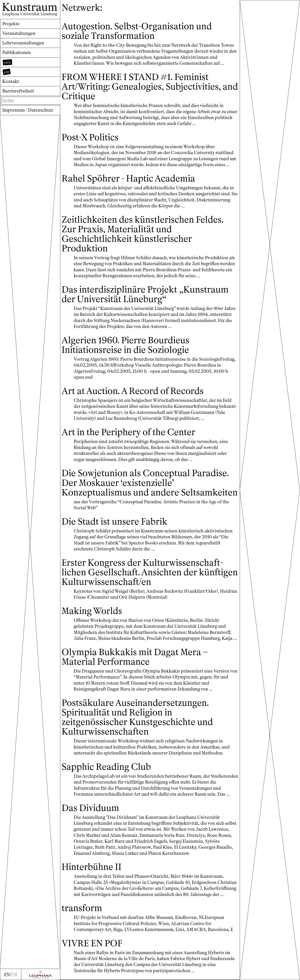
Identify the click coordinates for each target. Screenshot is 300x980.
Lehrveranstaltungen (23, 43)
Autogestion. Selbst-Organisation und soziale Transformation (137, 31)
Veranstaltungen (19, 33)
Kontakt (11, 81)
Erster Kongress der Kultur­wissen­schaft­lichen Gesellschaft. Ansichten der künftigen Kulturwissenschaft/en (150, 572)
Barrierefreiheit (18, 91)
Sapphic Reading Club (106, 767)
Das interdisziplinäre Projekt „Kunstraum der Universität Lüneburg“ (145, 294)
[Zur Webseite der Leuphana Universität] (41, 974)
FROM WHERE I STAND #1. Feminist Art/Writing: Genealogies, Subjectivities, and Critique (150, 87)
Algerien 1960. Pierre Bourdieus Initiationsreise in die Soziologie (125, 345)
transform (82, 908)
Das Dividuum (90, 808)
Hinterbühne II (92, 867)
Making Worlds (92, 611)
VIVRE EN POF (92, 943)
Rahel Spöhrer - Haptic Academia (128, 179)
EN (7, 975)
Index (8, 101)
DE (14, 975)
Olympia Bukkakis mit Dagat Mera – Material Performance (135, 657)
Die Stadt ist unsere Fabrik (115, 522)
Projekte (11, 24)
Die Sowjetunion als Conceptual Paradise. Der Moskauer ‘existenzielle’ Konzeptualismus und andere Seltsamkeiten (150, 483)
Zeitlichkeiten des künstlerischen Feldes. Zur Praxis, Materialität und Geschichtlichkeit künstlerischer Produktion (143, 234)
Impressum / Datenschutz (28, 110)
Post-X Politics (90, 137)
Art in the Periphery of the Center (128, 432)
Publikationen (17, 52)
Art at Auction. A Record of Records (133, 391)
